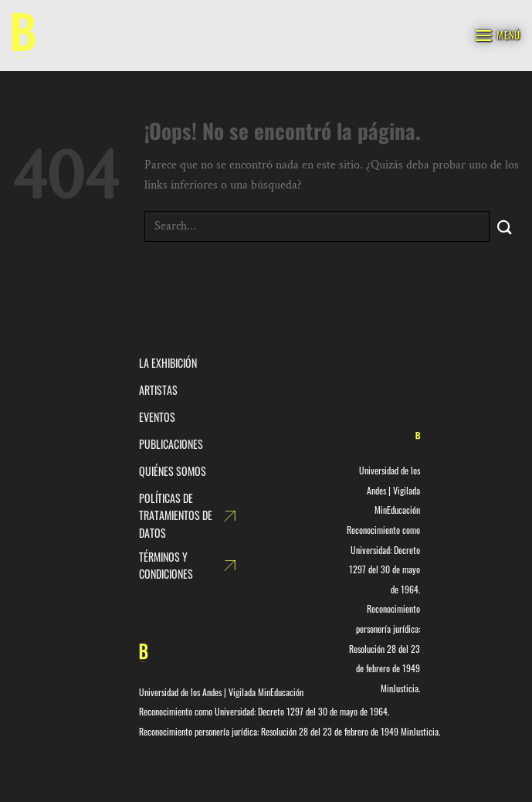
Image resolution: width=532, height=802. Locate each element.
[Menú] (497, 35)
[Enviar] (505, 226)
